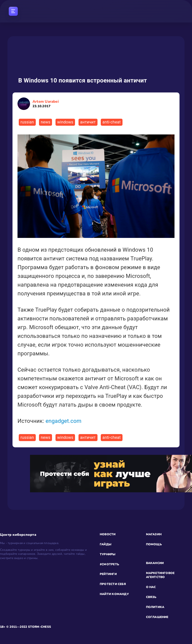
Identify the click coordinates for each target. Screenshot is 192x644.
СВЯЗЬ (151, 597)
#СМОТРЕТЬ (109, 564)
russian (27, 122)
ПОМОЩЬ (154, 544)
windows (65, 122)
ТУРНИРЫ (108, 554)
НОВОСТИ (108, 534)
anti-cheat (112, 122)
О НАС (151, 587)
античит (88, 122)
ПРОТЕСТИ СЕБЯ (113, 584)
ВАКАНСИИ (155, 563)
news (45, 122)
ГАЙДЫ (105, 544)
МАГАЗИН (154, 534)
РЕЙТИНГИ (108, 574)
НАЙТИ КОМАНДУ (114, 594)
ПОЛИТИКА (155, 607)
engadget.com (63, 421)
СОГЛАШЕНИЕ (157, 617)
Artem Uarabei (46, 104)
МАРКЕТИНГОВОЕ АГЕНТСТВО (160, 575)
